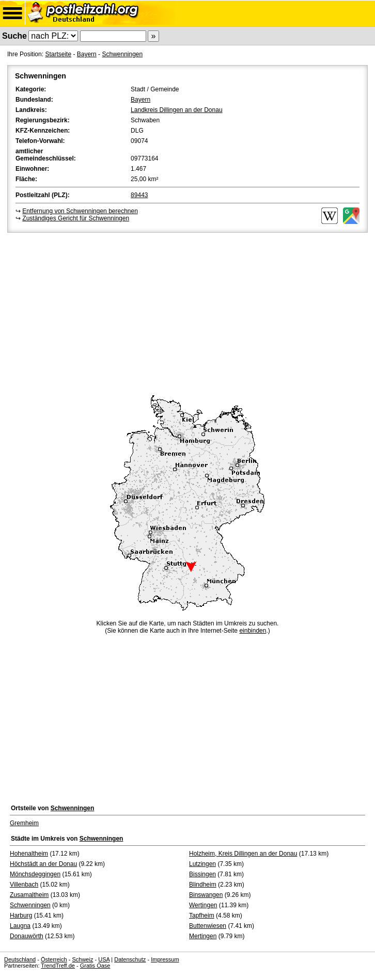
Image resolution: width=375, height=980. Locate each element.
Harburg (21, 915)
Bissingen (202, 874)
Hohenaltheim (29, 854)
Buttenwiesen (208, 926)
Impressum (165, 959)
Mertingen (203, 936)
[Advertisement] (187, 312)
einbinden (253, 631)
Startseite (58, 54)
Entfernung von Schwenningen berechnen (80, 211)
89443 (139, 195)
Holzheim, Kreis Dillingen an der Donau (243, 854)
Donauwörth (27, 936)
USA (104, 959)
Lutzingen (202, 864)
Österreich (54, 959)
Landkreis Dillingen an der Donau (176, 110)
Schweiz (82, 959)
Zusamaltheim (29, 895)
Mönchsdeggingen (35, 874)
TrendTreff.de (58, 966)
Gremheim (24, 823)
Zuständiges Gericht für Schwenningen (76, 218)
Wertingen (203, 905)
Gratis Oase (95, 966)
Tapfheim (202, 915)
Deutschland (20, 959)
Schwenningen (122, 54)
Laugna (20, 926)
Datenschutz (130, 959)
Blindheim (203, 885)
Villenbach (24, 885)
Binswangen (206, 895)
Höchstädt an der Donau (43, 864)
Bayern (87, 54)
